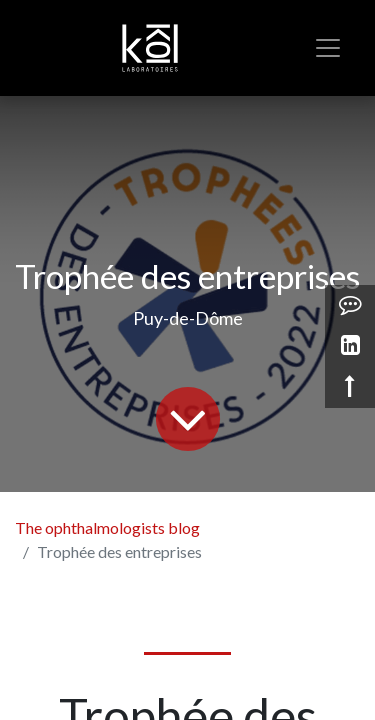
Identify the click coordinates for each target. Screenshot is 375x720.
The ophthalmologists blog (107, 527)
